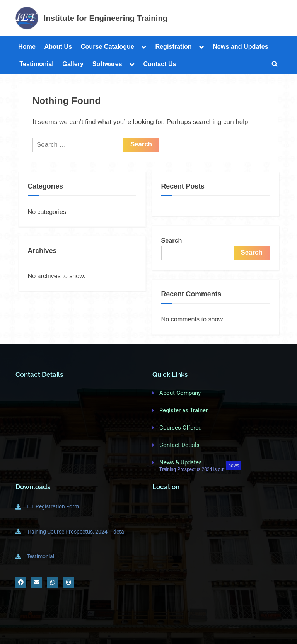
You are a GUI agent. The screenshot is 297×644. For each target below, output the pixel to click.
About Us (58, 46)
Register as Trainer (183, 410)
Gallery (73, 64)
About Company (180, 393)
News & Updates (181, 462)
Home (27, 46)
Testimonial (37, 64)
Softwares (107, 64)
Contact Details (179, 445)
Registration (173, 46)
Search (172, 240)
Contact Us (160, 64)
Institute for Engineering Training (106, 18)
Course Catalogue (108, 46)
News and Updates (241, 46)
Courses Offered (180, 428)
